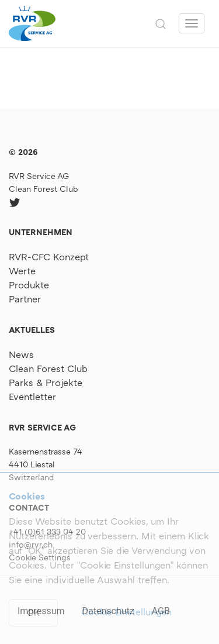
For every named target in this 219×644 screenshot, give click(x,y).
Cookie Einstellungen (126, 612)
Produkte (29, 285)
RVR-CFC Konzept (49, 257)
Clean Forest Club (44, 189)
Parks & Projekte (46, 383)
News (21, 354)
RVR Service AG (39, 176)
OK (33, 612)
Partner (25, 299)
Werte (22, 271)
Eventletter (32, 397)
